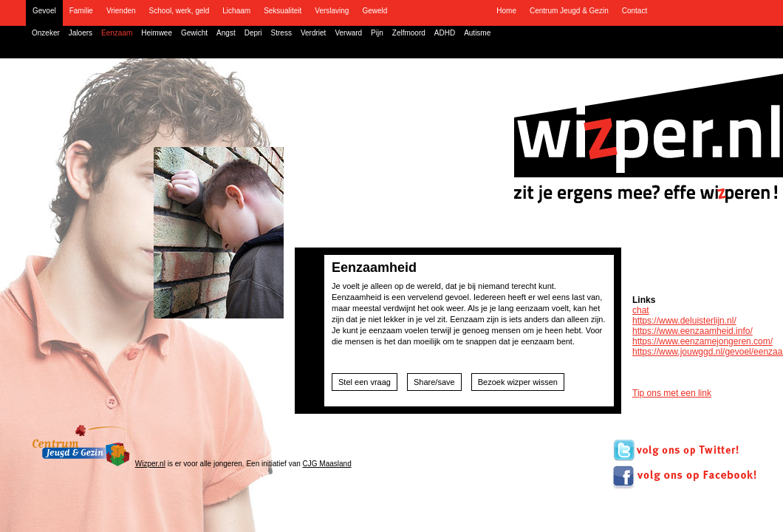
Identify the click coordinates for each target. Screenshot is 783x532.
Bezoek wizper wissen (518, 382)
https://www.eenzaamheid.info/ (693, 331)
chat (641, 310)
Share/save (434, 382)
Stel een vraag (365, 382)
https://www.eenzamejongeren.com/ (702, 341)
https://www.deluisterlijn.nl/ (684, 321)
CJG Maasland (327, 464)
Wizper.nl (150, 464)
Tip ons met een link (672, 393)
